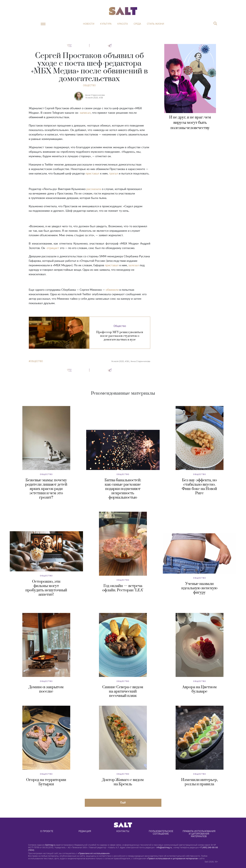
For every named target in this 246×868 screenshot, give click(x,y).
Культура (106, 24)
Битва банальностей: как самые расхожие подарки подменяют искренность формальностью (123, 489)
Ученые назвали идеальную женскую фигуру (199, 588)
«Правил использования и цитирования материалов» (173, 858)
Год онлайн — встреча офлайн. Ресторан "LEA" (123, 588)
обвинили (112, 290)
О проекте (47, 831)
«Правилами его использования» (94, 853)
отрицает (53, 248)
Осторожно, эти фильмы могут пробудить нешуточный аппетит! (46, 588)
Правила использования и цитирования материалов (199, 834)
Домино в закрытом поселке (46, 689)
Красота (123, 24)
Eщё (123, 802)
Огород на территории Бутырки (46, 782)
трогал (114, 174)
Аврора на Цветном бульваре (199, 689)
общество (37, 361)
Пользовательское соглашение (161, 832)
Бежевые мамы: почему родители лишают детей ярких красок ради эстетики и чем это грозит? (46, 489)
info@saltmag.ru (164, 847)
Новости (89, 24)
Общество (89, 85)
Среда (137, 24)
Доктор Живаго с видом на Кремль (123, 782)
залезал (134, 265)
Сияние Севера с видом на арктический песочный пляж (123, 691)
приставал (92, 174)
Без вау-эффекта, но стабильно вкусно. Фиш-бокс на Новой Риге (199, 487)
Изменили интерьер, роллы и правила (199, 782)
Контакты (123, 831)
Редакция (85, 831)
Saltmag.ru (50, 845)
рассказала (94, 189)
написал (85, 113)
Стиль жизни (155, 24)
